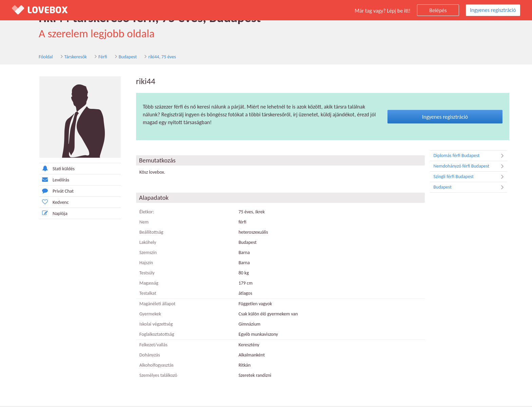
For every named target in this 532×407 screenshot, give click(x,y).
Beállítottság (146, 233)
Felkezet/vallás (148, 346)
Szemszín (142, 254)
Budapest (101, 57)
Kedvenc (48, 203)
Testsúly (141, 274)
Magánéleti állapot (152, 305)
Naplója (48, 214)
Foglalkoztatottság (151, 335)
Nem (138, 223)
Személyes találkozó (153, 376)
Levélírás (49, 181)
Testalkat (142, 294)
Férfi (76, 57)
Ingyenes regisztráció (493, 10)
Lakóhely (142, 243)
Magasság (143, 284)
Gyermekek (145, 315)
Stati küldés (51, 169)
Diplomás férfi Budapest (465, 157)
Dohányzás (144, 356)
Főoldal (19, 57)
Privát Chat (51, 192)
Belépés (438, 10)
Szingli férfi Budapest (465, 178)
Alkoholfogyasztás (151, 366)
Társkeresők (49, 57)
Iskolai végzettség (150, 325)
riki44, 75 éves (135, 57)
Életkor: (141, 213)
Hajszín (140, 264)
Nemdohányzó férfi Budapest (465, 167)
